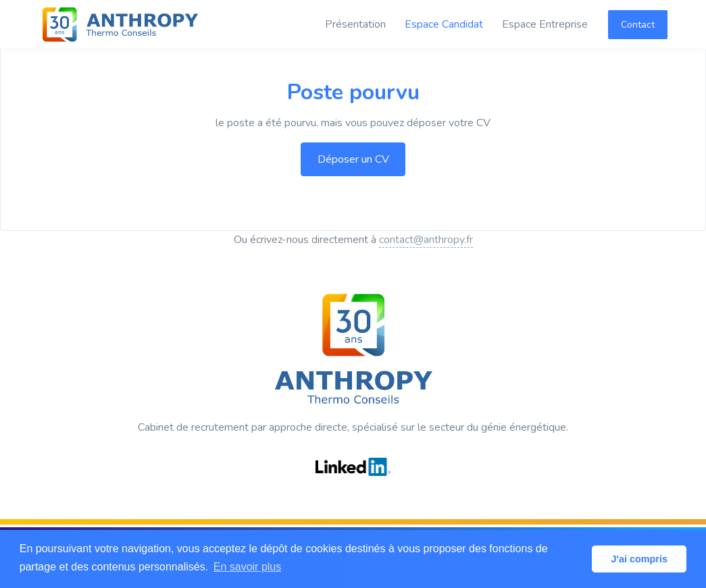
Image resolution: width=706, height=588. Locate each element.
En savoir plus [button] (248, 567)
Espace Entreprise (545, 24)
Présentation (355, 24)
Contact (638, 25)
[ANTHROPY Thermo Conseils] (120, 24)
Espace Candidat (444, 24)
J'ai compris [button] (639, 559)
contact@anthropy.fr (426, 240)
